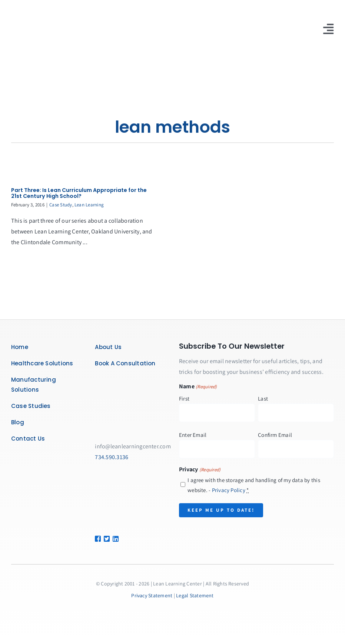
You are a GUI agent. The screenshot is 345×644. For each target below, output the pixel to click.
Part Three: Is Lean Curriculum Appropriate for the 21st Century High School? (79, 193)
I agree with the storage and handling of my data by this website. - (254, 485)
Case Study (61, 205)
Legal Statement (195, 595)
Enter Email (193, 435)
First (184, 399)
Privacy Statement (152, 595)
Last (263, 399)
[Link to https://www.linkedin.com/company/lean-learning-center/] (122, 539)
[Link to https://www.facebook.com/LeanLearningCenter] (96, 539)
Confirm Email (275, 435)
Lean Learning (89, 205)
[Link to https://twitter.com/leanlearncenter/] (105, 539)
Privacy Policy (229, 490)
